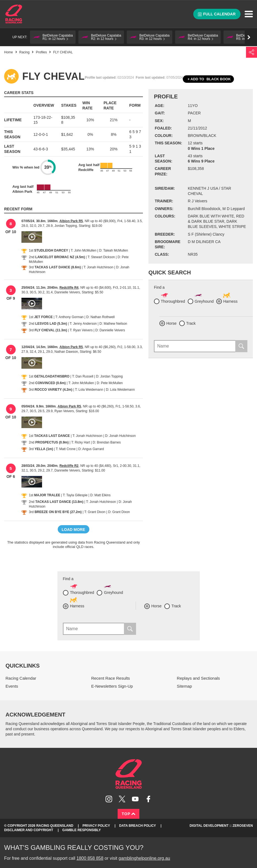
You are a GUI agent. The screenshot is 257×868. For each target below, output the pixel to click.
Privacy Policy (96, 826)
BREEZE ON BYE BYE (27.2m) (58, 512)
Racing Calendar (21, 678)
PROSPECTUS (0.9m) (52, 442)
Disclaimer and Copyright (29, 830)
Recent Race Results (111, 678)
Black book (208, 79)
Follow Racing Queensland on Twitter (122, 799)
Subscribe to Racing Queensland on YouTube (135, 799)
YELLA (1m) (44, 449)
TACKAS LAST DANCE (52, 436)
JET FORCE (43, 317)
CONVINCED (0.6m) (50, 383)
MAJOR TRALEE (47, 495)
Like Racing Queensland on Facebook (148, 799)
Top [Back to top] (129, 814)
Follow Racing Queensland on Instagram (109, 799)
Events (12, 686)
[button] (53, 37)
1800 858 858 (90, 858)
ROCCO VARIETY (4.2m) (54, 390)
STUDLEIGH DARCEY (51, 250)
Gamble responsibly (82, 830)
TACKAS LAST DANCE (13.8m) (59, 502)
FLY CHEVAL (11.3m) (51, 330)
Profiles (41, 52)
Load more (73, 530)
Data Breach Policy (138, 826)
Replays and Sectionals (198, 678)
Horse (171, 323)
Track (191, 323)
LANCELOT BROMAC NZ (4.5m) (60, 257)
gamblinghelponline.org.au (144, 858)
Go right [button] (249, 37)
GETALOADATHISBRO (52, 376)
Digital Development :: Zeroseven (221, 826)
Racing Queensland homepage (129, 774)
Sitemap (184, 686)
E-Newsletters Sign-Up (112, 686)
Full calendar (217, 14)
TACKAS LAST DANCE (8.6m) (58, 267)
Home (14, 14)
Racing (24, 52)
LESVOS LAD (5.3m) (51, 324)
